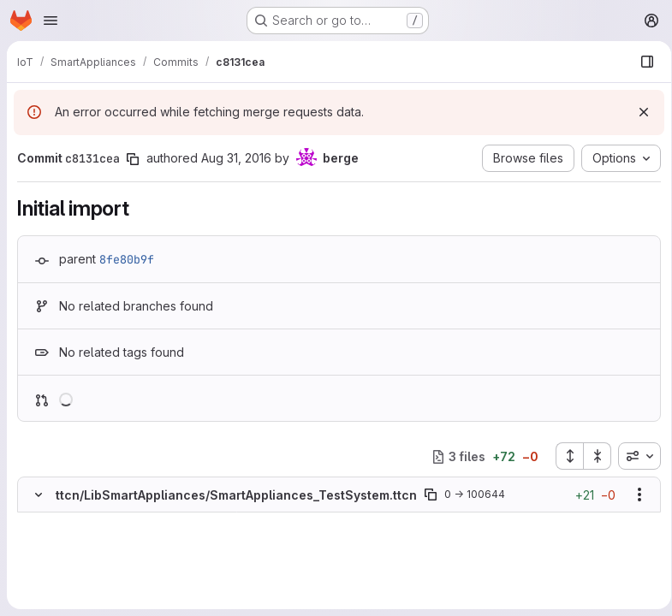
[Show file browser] (641, 62)
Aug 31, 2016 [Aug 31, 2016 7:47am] (236, 158)
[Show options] (633, 495)
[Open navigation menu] (51, 21)
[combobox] (633, 456)
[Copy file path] (431, 495)
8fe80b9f (127, 259)
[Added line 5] (79, 589)
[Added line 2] (79, 538)
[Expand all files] (563, 456)
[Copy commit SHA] (133, 159)
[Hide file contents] (39, 495)
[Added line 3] (79, 555)
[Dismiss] (638, 112)
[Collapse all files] (592, 456)
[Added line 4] (79, 572)
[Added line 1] (79, 521)
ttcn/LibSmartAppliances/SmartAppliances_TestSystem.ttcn (236, 495)
